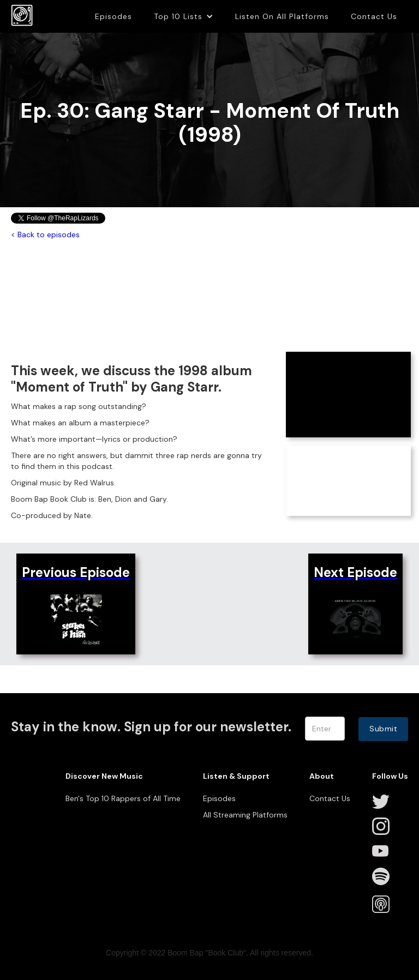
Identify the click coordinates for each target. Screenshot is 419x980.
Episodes (113, 16)
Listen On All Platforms (282, 16)
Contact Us (374, 16)
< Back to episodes (45, 235)
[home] (22, 15)
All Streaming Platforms (245, 815)
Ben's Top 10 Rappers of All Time (123, 798)
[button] (184, 16)
